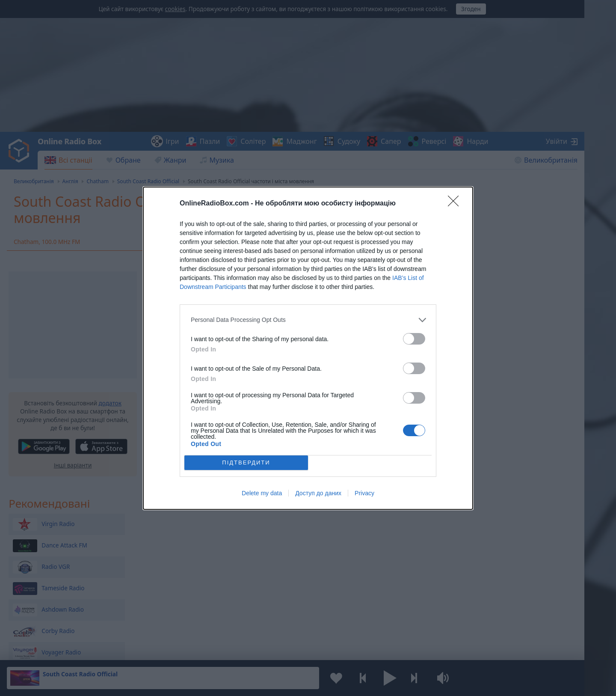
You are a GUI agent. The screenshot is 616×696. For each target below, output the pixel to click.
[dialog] (308, 348)
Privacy (364, 493)
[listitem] (308, 320)
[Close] (456, 204)
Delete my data (262, 493)
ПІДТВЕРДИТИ (246, 462)
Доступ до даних (318, 493)
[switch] (414, 339)
